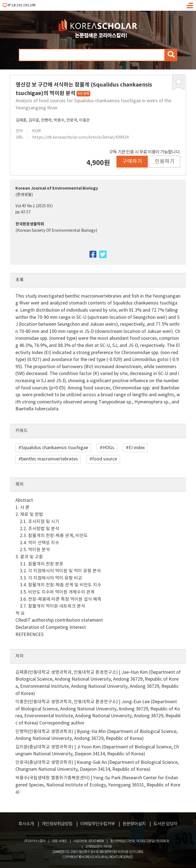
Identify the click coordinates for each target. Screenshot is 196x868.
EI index (137, 448)
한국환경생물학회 (30, 224)
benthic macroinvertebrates (50, 459)
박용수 (59, 120)
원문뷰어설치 (134, 824)
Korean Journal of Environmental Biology (57, 188)
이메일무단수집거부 (97, 824)
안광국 (72, 120)
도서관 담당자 (165, 824)
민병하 (46, 120)
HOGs (108, 448)
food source (105, 459)
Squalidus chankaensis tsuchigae (55, 448)
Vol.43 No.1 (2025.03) (34, 206)
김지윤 (34, 120)
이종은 (84, 120)
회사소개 (26, 824)
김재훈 (21, 120)
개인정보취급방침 (57, 824)
